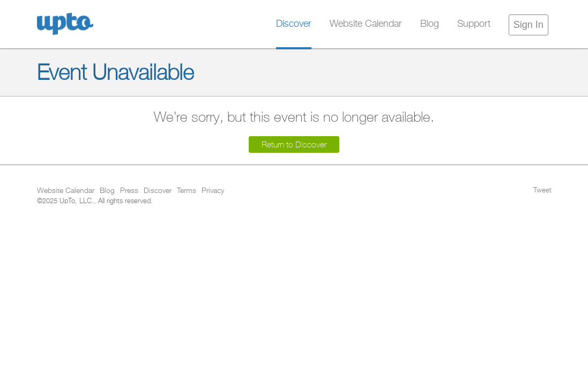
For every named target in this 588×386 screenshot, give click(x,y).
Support (474, 24)
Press (129, 191)
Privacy (213, 191)
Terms (187, 191)
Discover (294, 24)
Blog (430, 24)
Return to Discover (294, 144)
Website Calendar (366, 24)
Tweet (542, 191)
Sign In (529, 25)
